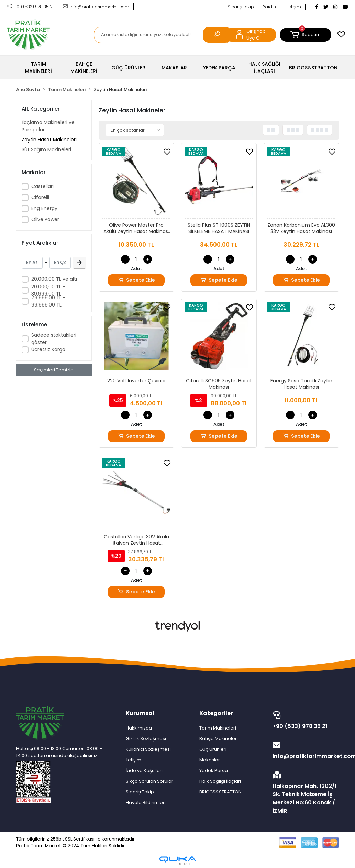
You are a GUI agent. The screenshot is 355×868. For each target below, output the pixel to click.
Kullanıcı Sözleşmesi (148, 749)
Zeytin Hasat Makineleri (49, 140)
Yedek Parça (214, 771)
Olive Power (45, 219)
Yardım (270, 7)
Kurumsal (140, 713)
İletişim (294, 7)
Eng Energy (44, 208)
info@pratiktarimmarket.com (306, 750)
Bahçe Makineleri (219, 739)
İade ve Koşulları (144, 771)
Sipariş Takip (241, 7)
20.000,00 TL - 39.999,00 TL (48, 290)
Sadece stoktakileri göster (54, 339)
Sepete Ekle (136, 280)
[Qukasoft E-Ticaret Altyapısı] (178, 861)
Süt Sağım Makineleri (46, 149)
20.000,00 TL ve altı (54, 279)
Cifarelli (40, 197)
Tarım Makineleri (218, 728)
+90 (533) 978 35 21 (304, 721)
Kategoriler (216, 713)
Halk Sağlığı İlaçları (220, 781)
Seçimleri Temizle (54, 370)
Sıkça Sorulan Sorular (149, 781)
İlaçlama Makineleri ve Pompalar (48, 126)
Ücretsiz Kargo (48, 349)
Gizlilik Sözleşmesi (146, 739)
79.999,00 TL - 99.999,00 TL (48, 301)
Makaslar (210, 760)
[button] (306, 35)
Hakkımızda (139, 728)
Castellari (42, 186)
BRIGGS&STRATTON (220, 792)
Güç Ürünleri (213, 749)
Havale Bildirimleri (146, 803)
